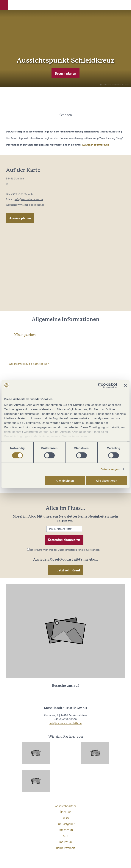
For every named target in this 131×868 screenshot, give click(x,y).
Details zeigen (110, 469)
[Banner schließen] (125, 385)
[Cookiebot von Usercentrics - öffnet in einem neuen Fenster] (101, 385)
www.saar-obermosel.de (96, 145)
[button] (4, 5)
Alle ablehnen (65, 481)
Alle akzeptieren (107, 481)
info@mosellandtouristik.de (65, 723)
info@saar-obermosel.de (29, 199)
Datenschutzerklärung (70, 550)
